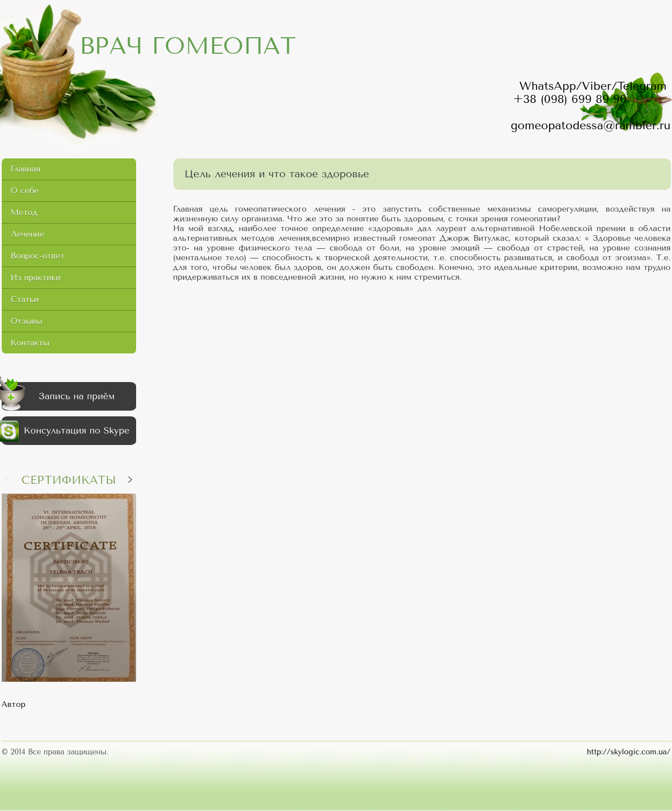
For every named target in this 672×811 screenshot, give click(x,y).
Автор (14, 704)
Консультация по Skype (66, 431)
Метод (24, 212)
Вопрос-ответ (38, 256)
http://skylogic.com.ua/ (629, 752)
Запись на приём (58, 396)
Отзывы (27, 321)
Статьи (25, 299)
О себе (25, 191)
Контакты (30, 343)
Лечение (28, 234)
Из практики (36, 278)
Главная (26, 169)
